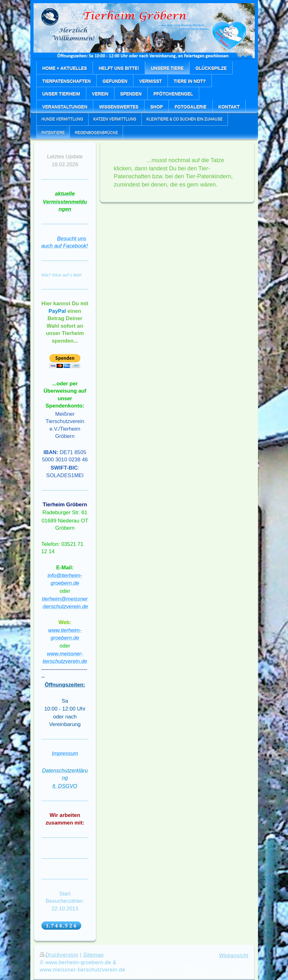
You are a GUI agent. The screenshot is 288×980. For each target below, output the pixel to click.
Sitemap (93, 955)
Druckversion (59, 955)
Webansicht (234, 955)
